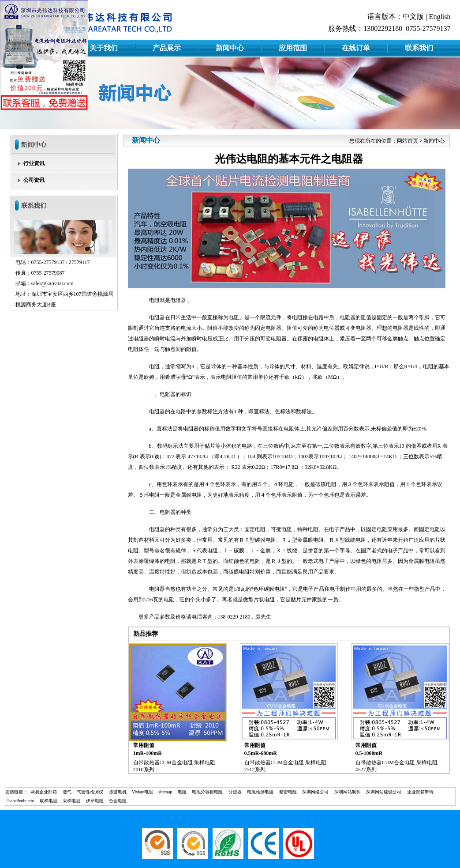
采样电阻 (71, 801)
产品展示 (167, 48)
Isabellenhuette (21, 801)
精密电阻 (288, 792)
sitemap (165, 792)
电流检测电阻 (260, 792)
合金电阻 (118, 801)
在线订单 (356, 48)
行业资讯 (34, 163)
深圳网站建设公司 (384, 792)
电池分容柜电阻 (207, 792)
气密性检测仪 (90, 792)
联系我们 (419, 48)
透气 (67, 792)
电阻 (182, 792)
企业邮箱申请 (420, 792)
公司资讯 (34, 180)
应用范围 (293, 48)
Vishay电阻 (142, 792)
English (440, 17)
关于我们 (104, 48)
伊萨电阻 (95, 801)
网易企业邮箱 (44, 792)
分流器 (235, 792)
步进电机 (118, 792)
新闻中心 (230, 48)
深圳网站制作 (348, 792)
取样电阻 (49, 801)
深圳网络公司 (315, 792)
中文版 (413, 17)
